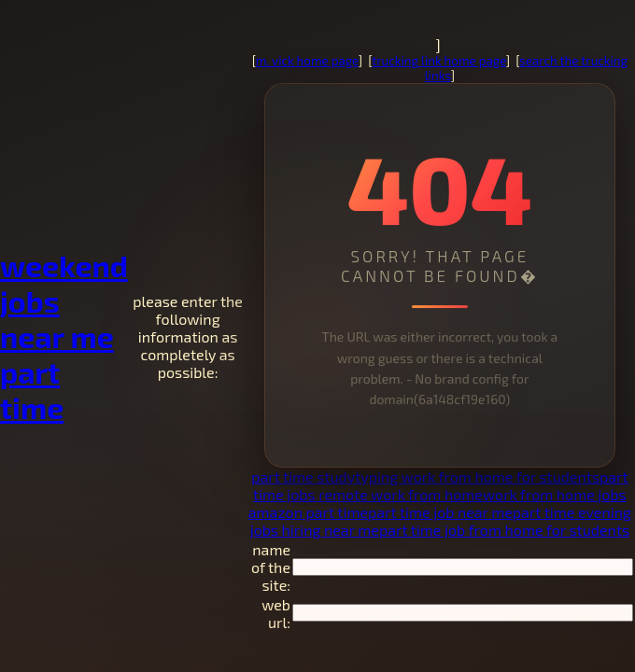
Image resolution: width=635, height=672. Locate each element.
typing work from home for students (477, 476)
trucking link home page (439, 61)
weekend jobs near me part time (64, 336)
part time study (303, 476)
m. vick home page (307, 61)
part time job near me (440, 512)
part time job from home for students (504, 530)
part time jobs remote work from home (441, 485)
